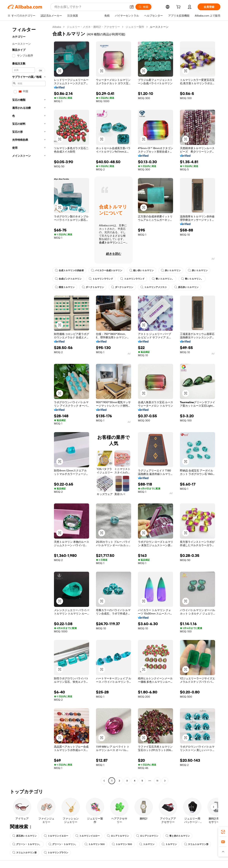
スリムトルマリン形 (196, 844)
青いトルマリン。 (163, 279)
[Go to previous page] (104, 781)
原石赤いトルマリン (186, 287)
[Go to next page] (165, 781)
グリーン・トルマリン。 (27, 844)
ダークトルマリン (93, 287)
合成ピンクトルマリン (68, 279)
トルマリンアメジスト (154, 287)
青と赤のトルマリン (178, 836)
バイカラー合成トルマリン (107, 270)
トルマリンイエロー (56, 836)
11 (157, 781)
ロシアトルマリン (118, 836)
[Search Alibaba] (90, 7)
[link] (223, 832)
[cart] (179, 7)
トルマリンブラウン (56, 853)
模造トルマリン (65, 287)
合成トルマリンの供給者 (69, 270)
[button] (132, 7)
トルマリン (147, 844)
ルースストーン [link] (159, 27)
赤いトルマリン (171, 270)
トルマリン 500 (95, 844)
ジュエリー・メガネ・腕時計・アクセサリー (93, 27)
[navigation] (29, 404)
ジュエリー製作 (135, 27)
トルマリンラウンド (101, 279)
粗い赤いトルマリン (142, 270)
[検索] (143, 7)
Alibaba (57, 27)
